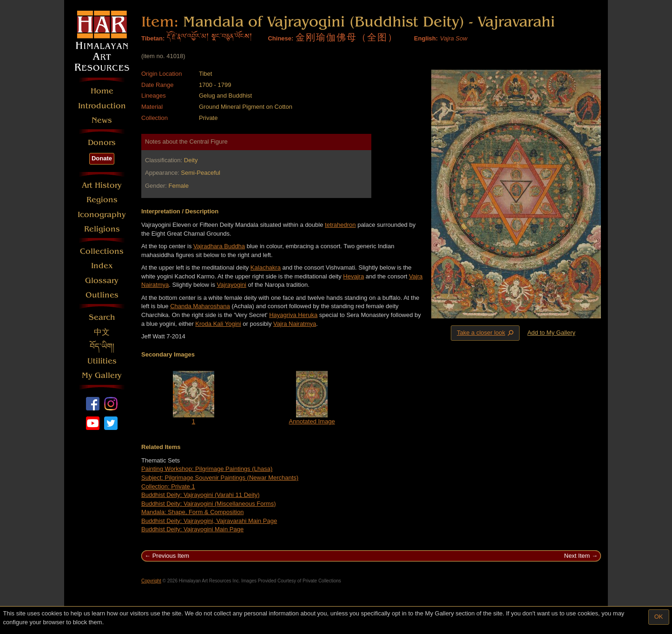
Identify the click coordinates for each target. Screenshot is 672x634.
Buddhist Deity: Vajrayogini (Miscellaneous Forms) (208, 504)
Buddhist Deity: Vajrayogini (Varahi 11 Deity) (201, 495)
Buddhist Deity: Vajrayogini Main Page (192, 529)
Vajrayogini (232, 285)
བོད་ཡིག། (102, 347)
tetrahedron (340, 225)
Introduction (102, 106)
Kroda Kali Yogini (218, 324)
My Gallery (102, 375)
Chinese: (280, 38)
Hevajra (353, 276)
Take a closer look (486, 333)
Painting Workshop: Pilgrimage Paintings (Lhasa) (207, 469)
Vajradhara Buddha (219, 246)
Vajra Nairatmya (295, 324)
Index (102, 266)
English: (426, 38)
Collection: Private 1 (168, 486)
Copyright (151, 581)
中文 (102, 332)
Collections (102, 251)
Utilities (102, 361)
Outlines (102, 295)
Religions (102, 229)
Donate (102, 158)
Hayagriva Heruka (293, 315)
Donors (102, 142)
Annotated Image (312, 421)
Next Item (577, 556)
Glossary (102, 281)
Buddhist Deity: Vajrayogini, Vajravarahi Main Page (209, 521)
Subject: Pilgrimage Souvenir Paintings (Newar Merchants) (220, 478)
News (102, 120)
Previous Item (171, 556)
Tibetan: (153, 38)
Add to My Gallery (551, 333)
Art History (102, 185)
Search (102, 317)
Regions (102, 200)
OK (659, 617)
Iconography (102, 215)
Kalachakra (266, 267)
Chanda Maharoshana (200, 306)
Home (102, 91)
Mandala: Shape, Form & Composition (192, 512)
